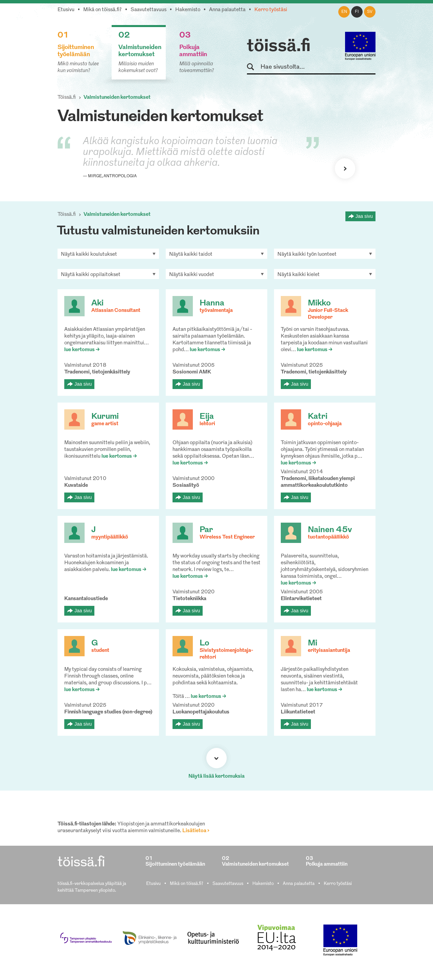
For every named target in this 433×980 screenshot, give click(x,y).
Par (206, 530)
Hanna (212, 303)
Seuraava (345, 168)
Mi (313, 643)
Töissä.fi (67, 98)
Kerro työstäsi (271, 10)
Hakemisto (188, 10)
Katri (318, 417)
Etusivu (66, 10)
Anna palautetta (227, 10)
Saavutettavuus (149, 10)
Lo (204, 643)
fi (357, 12)
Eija (207, 417)
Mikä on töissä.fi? (102, 10)
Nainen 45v (330, 530)
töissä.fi (279, 47)
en (344, 12)
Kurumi (105, 417)
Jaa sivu (364, 216)
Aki (97, 303)
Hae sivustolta (254, 67)
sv (370, 12)
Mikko (319, 303)
